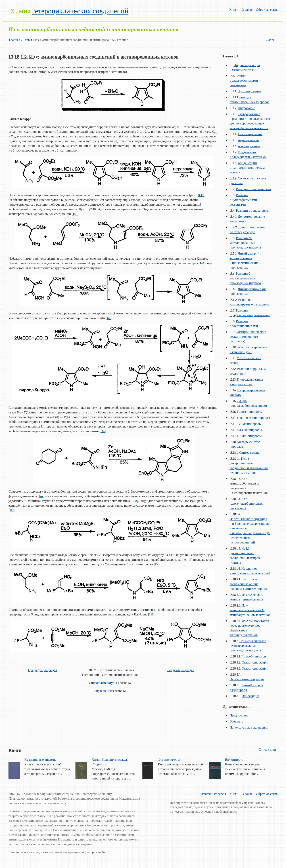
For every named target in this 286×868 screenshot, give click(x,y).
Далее (270, 40)
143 (75, 214)
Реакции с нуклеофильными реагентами (243, 200)
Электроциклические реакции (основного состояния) (248, 337)
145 (109, 318)
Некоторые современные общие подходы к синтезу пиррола (249, 584)
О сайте (247, 10)
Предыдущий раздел (42, 670)
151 (151, 614)
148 (135, 501)
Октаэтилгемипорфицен (247, 679)
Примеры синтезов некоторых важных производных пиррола (248, 646)
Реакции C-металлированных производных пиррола (245, 278)
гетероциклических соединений (80, 11)
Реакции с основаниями (253, 211)
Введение (236, 721)
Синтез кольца (249, 453)
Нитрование (246, 108)
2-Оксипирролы (250, 424)
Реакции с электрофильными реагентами (244, 80)
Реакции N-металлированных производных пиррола (245, 243)
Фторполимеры (169, 760)
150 (157, 564)
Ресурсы (220, 794)
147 (41, 496)
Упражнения (103, 691)
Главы (28, 40)
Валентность (234, 760)
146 (103, 431)
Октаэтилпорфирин (255, 662)
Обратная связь (267, 10)
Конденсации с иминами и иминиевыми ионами (248, 168)
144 (202, 263)
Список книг (267, 750)
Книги (234, 10)
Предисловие (239, 715)
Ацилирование (248, 140)
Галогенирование (250, 134)
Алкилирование (249, 146)
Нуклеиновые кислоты (40, 760)
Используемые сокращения (249, 727)
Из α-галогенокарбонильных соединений (246, 504)
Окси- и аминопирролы (254, 418)
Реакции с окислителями (253, 189)
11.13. (201, 195)
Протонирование (249, 91)
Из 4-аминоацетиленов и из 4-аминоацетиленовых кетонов (250, 610)
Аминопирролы (251, 436)
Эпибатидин (250, 696)
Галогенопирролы (250, 412)
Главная (15, 40)
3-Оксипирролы (251, 430)
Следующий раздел (181, 670)
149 (12, 510)
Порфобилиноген (254, 656)
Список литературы (103, 683)
